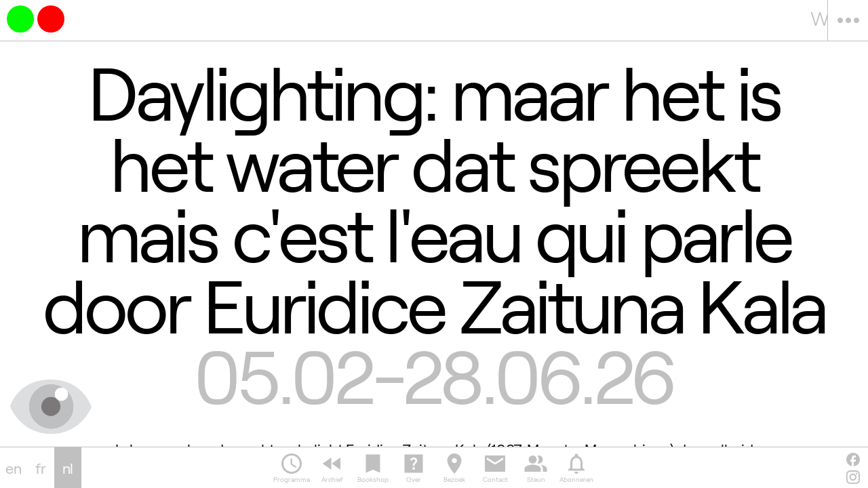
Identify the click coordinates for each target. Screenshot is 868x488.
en (14, 468)
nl (68, 468)
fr (41, 468)
